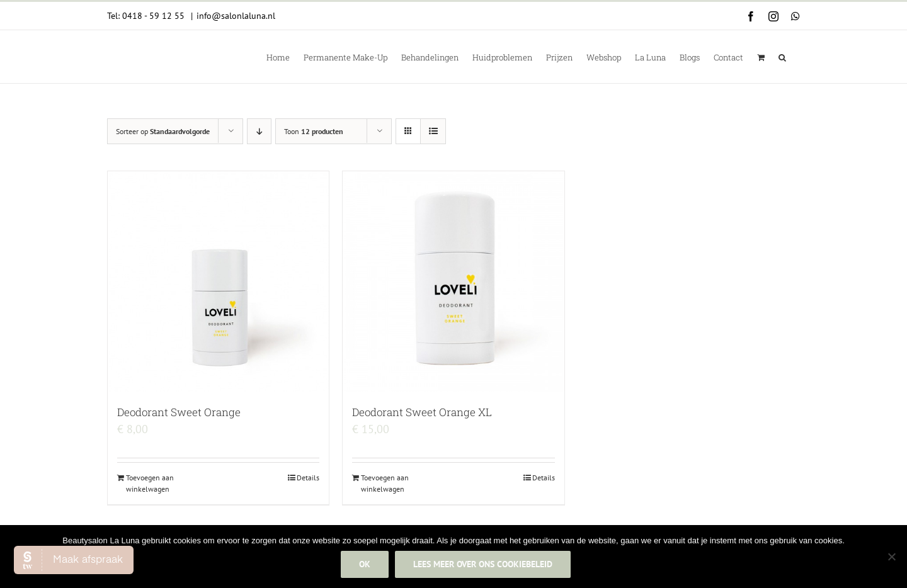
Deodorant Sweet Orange (179, 412)
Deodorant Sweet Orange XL (422, 412)
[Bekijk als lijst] (433, 131)
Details (308, 478)
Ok (366, 565)
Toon (314, 131)
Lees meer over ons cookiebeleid (484, 565)
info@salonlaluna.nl (236, 16)
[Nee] (891, 557)
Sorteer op (163, 131)
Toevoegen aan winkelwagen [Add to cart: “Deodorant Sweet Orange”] (150, 483)
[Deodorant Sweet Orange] (218, 282)
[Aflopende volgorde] (259, 131)
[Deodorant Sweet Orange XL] (453, 282)
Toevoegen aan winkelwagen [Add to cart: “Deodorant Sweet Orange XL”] (385, 483)
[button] (782, 57)
